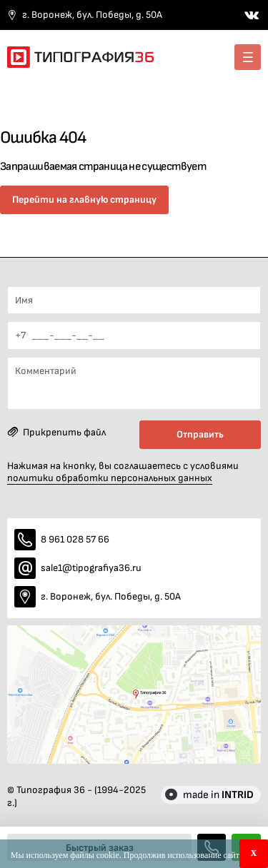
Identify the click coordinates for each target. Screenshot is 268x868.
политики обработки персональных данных (110, 478)
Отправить (200, 434)
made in (218, 795)
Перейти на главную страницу (84, 200)
